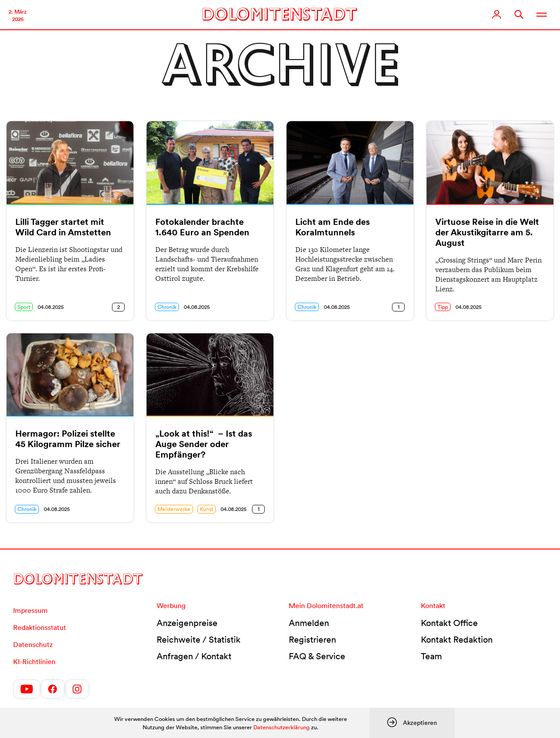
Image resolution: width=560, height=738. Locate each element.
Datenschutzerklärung (282, 727)
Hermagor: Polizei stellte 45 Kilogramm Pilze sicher (68, 439)
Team (431, 656)
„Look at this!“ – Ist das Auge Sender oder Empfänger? (204, 444)
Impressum (30, 610)
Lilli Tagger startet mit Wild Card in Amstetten (63, 227)
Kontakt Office (449, 623)
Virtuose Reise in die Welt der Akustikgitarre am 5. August (487, 232)
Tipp (443, 307)
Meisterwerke (174, 509)
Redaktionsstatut (40, 627)
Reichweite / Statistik (199, 640)
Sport (24, 307)
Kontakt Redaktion (457, 640)
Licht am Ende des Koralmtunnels (332, 227)
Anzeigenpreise (187, 623)
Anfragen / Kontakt (194, 656)
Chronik (167, 307)
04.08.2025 (51, 307)
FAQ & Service (317, 656)
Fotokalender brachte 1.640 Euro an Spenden (202, 227)
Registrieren (312, 640)
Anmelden (309, 623)
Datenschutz (33, 644)
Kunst (206, 509)
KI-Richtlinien (34, 661)
